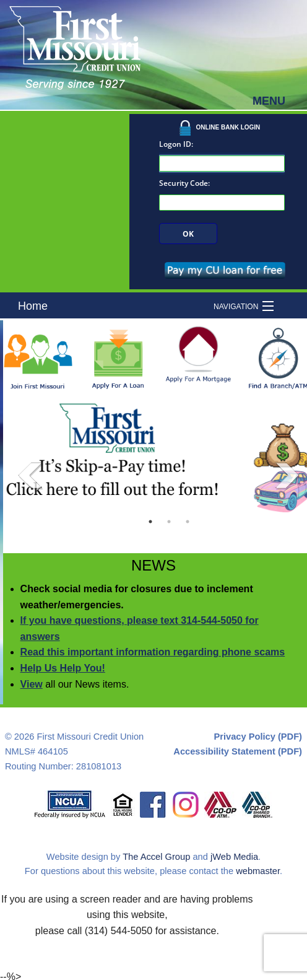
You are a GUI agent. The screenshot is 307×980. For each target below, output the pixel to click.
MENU (269, 101)
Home (33, 306)
